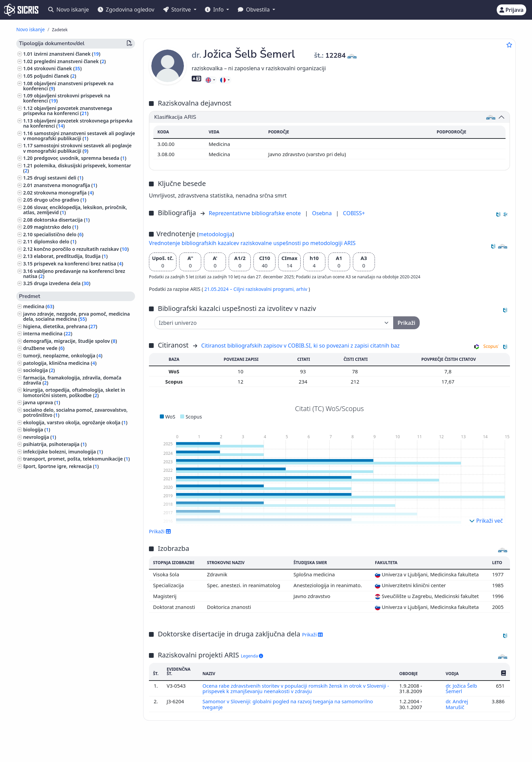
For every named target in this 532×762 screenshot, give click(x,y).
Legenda (252, 656)
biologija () (37, 430)
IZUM (60, 746)
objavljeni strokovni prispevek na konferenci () (66, 98)
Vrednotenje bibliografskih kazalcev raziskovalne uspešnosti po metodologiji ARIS (252, 243)
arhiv (302, 289)
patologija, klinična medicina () (60, 363)
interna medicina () (48, 333)
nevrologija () (40, 437)
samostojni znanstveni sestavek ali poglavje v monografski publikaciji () (79, 136)
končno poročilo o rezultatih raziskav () (81, 249)
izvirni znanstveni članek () (67, 54)
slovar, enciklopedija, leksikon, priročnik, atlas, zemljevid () (75, 210)
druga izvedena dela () (62, 283)
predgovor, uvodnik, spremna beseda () (80, 158)
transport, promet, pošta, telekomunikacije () (76, 459)
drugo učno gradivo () (60, 200)
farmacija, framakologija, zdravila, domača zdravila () (72, 380)
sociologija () (39, 370)
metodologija (215, 234)
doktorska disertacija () (62, 220)
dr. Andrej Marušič (457, 704)
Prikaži (160, 531)
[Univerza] (274, 323)
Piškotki (64, 753)
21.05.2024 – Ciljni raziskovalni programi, (250, 289)
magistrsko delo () (56, 227)
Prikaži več (486, 521)
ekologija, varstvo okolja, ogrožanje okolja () (75, 422)
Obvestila (254, 10)
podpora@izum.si (467, 746)
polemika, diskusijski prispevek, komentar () (77, 168)
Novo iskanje (69, 10)
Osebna (323, 213)
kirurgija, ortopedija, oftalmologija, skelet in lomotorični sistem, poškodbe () (74, 392)
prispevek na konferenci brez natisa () (79, 264)
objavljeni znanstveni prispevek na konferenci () (68, 86)
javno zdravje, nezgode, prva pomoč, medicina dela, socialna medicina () (76, 316)
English (288, 746)
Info (215, 10)
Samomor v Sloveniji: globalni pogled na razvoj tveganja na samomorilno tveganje (288, 704)
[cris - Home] (21, 10)
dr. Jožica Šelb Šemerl (461, 688)
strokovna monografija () (64, 193)
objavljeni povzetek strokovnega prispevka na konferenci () (78, 123)
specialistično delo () (59, 234)
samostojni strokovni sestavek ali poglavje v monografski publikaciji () (77, 148)
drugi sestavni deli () (59, 178)
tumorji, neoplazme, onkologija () (63, 356)
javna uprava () (42, 402)
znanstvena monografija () (65, 185)
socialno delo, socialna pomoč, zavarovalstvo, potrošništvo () (75, 412)
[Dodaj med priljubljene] (509, 45)
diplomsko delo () (55, 241)
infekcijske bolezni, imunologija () (63, 452)
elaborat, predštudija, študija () (71, 256)
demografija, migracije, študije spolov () (70, 341)
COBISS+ (354, 213)
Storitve (178, 10)
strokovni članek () (58, 68)
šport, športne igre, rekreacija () (61, 466)
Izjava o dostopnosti (100, 753)
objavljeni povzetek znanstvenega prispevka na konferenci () (68, 111)
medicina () (39, 306)
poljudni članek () (55, 76)
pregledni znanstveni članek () (70, 61)
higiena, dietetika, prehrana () (60, 326)
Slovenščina (249, 746)
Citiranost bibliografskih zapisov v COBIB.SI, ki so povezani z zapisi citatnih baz (300, 346)
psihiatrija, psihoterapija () (55, 444)
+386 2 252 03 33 (420, 746)
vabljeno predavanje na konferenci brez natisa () (74, 274)
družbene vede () (44, 348)
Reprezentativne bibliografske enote (255, 213)
